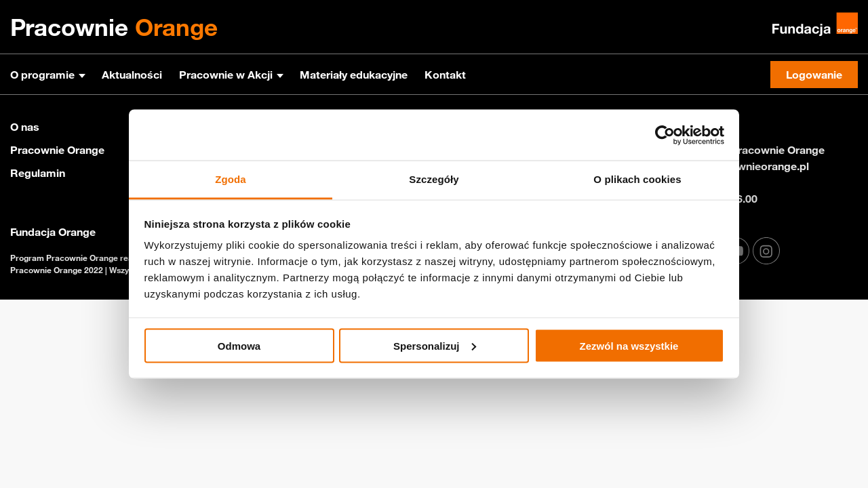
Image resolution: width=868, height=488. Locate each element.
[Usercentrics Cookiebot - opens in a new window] (665, 135)
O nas (25, 127)
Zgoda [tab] (231, 179)
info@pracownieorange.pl (744, 166)
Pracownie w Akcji (226, 75)
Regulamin (38, 173)
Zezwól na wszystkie (629, 345)
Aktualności (132, 75)
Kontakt (445, 75)
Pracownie (114, 27)
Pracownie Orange (57, 150)
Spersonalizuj (435, 345)
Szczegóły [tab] (434, 179)
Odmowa (239, 345)
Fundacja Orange (53, 232)
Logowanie (814, 75)
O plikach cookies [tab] (637, 179)
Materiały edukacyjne (354, 75)
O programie (42, 75)
